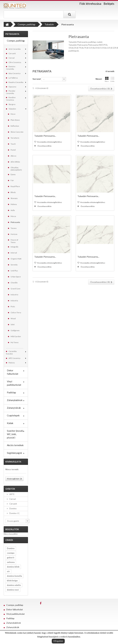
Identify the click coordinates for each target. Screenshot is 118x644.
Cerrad (12, 58)
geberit (11, 558)
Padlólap (11, 392)
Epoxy (13, 174)
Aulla (13, 210)
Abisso (13, 156)
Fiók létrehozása (90, 4)
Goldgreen (15, 330)
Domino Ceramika (11, 68)
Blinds (13, 192)
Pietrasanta (15, 222)
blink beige (12, 581)
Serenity (14, 265)
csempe (11, 553)
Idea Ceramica (15, 73)
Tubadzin (12, 109)
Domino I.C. (14, 513)
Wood (13, 318)
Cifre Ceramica (15, 62)
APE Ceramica (14, 358)
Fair (12, 180)
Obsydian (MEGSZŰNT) (16, 169)
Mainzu (12, 363)
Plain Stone (15, 120)
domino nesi (13, 590)
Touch (13, 144)
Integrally (14, 247)
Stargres (12, 104)
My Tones (15, 342)
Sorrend (37, 79)
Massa (13, 216)
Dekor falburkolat (13, 372)
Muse (13, 114)
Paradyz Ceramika (11, 92)
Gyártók (10, 489)
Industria (14, 301)
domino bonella (14, 576)
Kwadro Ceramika (16, 82)
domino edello (14, 585)
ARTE (12, 494)
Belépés (109, 4)
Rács (107, 79)
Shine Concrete (17, 132)
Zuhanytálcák (14, 408)
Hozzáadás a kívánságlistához (49, 142)
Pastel (13, 150)
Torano (14, 228)
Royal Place (15, 186)
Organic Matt (16, 259)
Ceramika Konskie (11, 353)
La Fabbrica (13, 78)
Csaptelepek (13, 415)
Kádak (10, 423)
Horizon (14, 234)
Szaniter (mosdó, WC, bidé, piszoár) (15, 434)
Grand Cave (15, 289)
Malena (14, 204)
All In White (15, 162)
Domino (13, 508)
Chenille (14, 283)
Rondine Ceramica (11, 99)
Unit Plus (14, 271)
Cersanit (12, 53)
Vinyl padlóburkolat (14, 383)
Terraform (15, 138)
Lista (112, 79)
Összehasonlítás (44, 146)
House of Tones (14, 241)
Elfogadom (58, 641)
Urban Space (16, 277)
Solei (13, 324)
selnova (11, 562)
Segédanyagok (14, 453)
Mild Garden (16, 336)
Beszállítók (12, 529)
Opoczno (12, 87)
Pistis (13, 307)
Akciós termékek (15, 445)
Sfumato (14, 198)
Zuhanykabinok (15, 400)
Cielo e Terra (16, 312)
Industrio (14, 295)
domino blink (13, 567)
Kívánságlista (13, 462)
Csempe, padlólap (16, 41)
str (8, 571)
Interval (14, 253)
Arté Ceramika (15, 49)
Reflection (15, 126)
